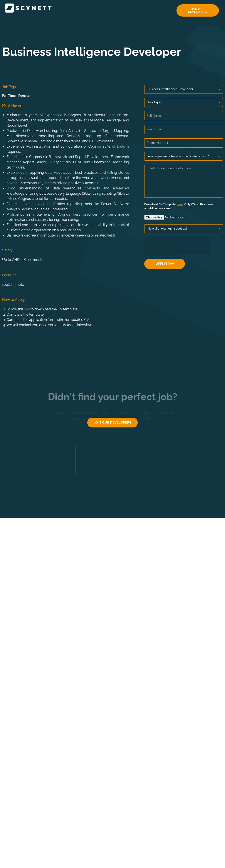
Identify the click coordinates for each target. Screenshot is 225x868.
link (27, 309)
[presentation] (177, 246)
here (180, 204)
